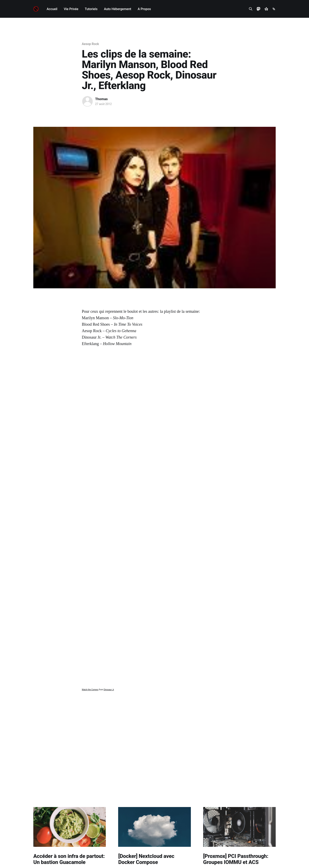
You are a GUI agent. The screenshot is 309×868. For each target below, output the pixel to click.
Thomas (101, 99)
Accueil (52, 9)
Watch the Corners (90, 690)
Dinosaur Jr (109, 690)
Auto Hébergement (118, 9)
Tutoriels (91, 9)
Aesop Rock (90, 44)
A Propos (144, 9)
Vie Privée (71, 9)
